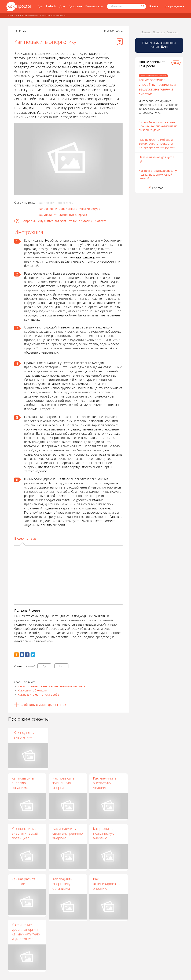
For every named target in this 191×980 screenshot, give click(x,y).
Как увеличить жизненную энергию (63, 215)
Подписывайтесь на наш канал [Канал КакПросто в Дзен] (159, 45)
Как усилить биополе (32, 690)
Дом (62, 6)
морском (98, 331)
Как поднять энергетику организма (62, 884)
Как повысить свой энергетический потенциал (27, 833)
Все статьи (159, 188)
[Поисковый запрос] (126, 6)
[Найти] (143, 6)
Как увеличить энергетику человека (105, 783)
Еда (40, 6)
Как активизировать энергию (106, 884)
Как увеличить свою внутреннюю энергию (68, 833)
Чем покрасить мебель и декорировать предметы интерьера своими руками (157, 143)
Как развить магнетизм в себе (38, 695)
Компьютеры (94, 6)
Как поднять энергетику (103, 735)
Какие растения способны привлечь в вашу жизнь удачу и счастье (157, 87)
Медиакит (146, 32)
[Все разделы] (175, 6)
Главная (11, 15)
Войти (154, 6)
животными (50, 352)
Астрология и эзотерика (54, 15)
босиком (110, 240)
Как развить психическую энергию (104, 833)
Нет (62, 666)
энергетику (85, 257)
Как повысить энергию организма (23, 783)
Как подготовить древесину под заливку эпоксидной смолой (158, 175)
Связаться (172, 32)
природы (31, 340)
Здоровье (75, 6)
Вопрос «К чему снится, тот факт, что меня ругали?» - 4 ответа (64, 221)
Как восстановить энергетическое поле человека (52, 686)
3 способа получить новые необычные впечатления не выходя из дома (158, 126)
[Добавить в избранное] (120, 41)
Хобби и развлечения (28, 15)
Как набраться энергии (23, 881)
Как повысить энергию (63, 735)
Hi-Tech (51, 6)
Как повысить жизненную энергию (63, 783)
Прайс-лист (159, 32)
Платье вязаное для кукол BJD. (156, 159)
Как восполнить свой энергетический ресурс (69, 209)
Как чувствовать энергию (25, 735)
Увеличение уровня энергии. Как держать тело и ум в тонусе (26, 932)
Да (44, 666)
